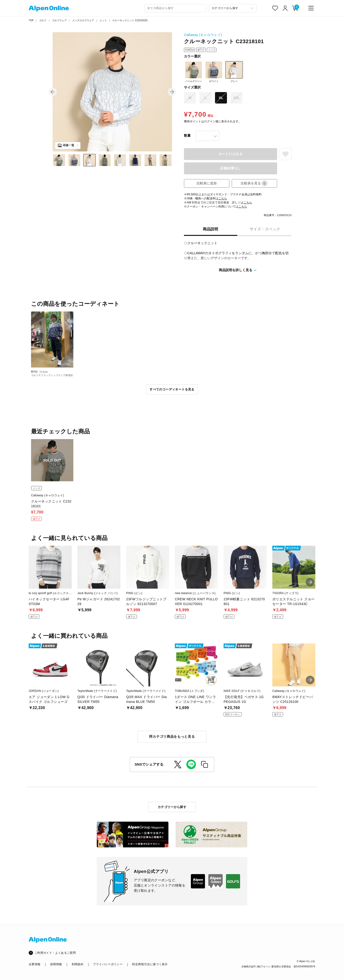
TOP (31, 20)
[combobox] (175, 8)
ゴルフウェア (59, 20)
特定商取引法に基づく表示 (150, 964)
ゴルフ (43, 20)
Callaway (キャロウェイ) (203, 35)
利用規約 (78, 964)
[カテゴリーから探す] (233, 8)
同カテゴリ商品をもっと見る (172, 736)
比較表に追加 (207, 183)
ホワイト (214, 72)
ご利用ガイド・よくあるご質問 (55, 953)
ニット (103, 20)
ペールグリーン (193, 72)
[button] (53, 92)
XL (221, 98)
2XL (236, 98)
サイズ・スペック (265, 229)
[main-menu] (311, 8)
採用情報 (56, 964)
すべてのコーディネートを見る (172, 389)
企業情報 (35, 964)
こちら (223, 198)
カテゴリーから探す (172, 807)
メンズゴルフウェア (83, 20)
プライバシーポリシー (108, 964)
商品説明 (210, 229)
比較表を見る (254, 183)
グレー (234, 72)
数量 (187, 135)
